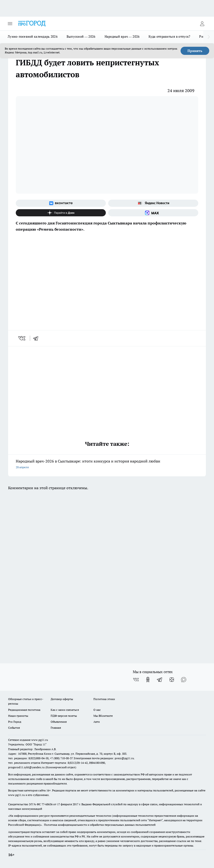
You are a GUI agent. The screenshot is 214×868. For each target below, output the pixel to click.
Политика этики (104, 699)
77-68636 (47, 804)
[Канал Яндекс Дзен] (61, 213)
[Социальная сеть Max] (153, 213)
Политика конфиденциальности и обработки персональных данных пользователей (100, 825)
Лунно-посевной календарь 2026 (33, 36)
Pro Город (15, 722)
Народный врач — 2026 (122, 36)
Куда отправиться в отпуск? (169, 36)
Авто (97, 722)
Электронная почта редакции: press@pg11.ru (104, 758)
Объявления (59, 722)
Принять (195, 51)
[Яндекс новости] (153, 203)
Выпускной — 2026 (81, 36)
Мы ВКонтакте (103, 716)
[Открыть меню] (10, 24)
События (14, 728)
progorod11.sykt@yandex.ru (26, 767)
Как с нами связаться (65, 710)
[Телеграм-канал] (160, 680)
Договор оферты (62, 699)
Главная (56, 728)
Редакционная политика (24, 710)
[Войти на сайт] (202, 24)
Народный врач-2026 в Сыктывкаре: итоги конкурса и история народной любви (107, 465)
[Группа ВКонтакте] (61, 203)
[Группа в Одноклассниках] (148, 680)
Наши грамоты (18, 716)
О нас (97, 710)
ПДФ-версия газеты (64, 716)
